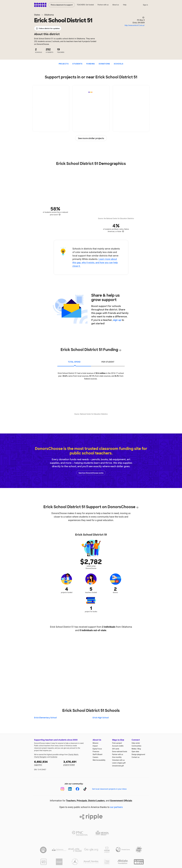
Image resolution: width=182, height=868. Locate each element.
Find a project (117, 743)
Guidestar (54, 757)
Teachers (71, 801)
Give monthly (117, 757)
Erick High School (101, 718)
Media (134, 749)
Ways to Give (118, 740)
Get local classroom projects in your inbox (109, 789)
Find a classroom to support (62, 5)
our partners (116, 807)
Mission (95, 743)
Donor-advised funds (120, 752)
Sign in (145, 5)
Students (77, 64)
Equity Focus (97, 749)
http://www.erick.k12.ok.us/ (135, 25)
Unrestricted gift (118, 766)
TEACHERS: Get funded (85, 5)
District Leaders (96, 801)
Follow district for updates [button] (48, 29)
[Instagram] (62, 789)
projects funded (76, 763)
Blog (139, 749)
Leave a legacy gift (119, 763)
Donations (104, 64)
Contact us (136, 757)
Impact (95, 746)
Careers (95, 757)
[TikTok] (85, 789)
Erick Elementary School (45, 718)
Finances (96, 752)
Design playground (138, 754)
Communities (136, 746)
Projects (64, 64)
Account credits (118, 746)
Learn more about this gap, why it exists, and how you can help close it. (95, 263)
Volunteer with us (118, 760)
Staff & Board (97, 754)
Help (125, 5)
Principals (82, 801)
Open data (135, 752)
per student (108, 362)
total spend (74, 362)
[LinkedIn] (70, 789)
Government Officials (121, 801)
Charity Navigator (40, 757)
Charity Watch (73, 755)
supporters (47, 763)
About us (116, 5)
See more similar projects (91, 138)
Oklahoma (49, 15)
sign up (117, 320)
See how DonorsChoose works (91, 473)
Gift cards (116, 749)
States (37, 15)
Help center (136, 743)
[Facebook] (77, 789)
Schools (119, 64)
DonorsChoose (40, 5)
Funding (91, 64)
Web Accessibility (99, 760)
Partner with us (103, 5)
